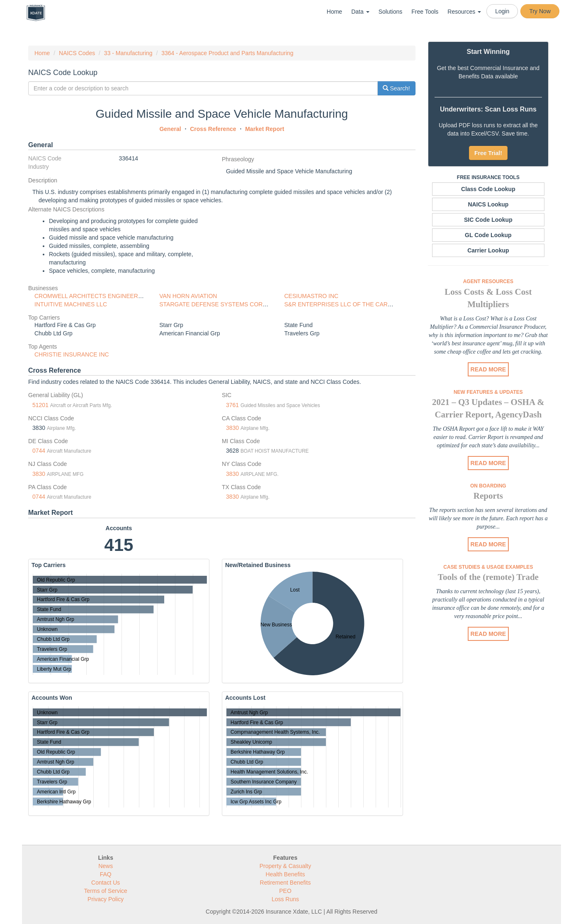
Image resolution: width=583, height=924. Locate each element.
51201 (40, 405)
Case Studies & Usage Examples (488, 567)
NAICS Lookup (488, 204)
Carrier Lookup (488, 250)
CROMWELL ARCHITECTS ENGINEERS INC (94, 296)
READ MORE (488, 369)
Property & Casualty (285, 866)
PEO (285, 891)
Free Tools (425, 12)
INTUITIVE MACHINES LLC (71, 304)
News (106, 866)
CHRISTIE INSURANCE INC (72, 354)
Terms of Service (106, 891)
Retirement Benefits (285, 883)
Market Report (265, 129)
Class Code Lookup (488, 189)
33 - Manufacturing (128, 53)
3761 (232, 405)
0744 (39, 451)
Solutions (391, 12)
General (170, 129)
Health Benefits (285, 874)
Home (334, 12)
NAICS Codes (77, 53)
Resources (464, 12)
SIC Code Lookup (488, 220)
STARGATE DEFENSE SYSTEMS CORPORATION (226, 304)
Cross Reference (213, 129)
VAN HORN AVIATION (188, 296)
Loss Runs (285, 899)
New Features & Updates (488, 392)
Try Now (540, 11)
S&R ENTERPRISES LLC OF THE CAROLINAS (346, 304)
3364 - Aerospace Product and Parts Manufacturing (227, 53)
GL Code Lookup (488, 235)
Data (360, 12)
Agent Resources (488, 281)
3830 (232, 428)
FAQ (106, 874)
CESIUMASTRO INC (311, 296)
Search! (396, 88)
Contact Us (106, 883)
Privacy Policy (106, 899)
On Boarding (488, 486)
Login (502, 11)
